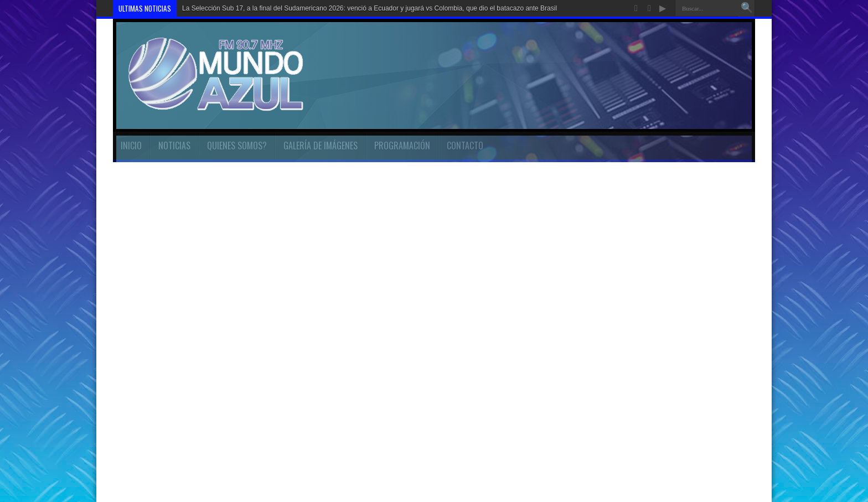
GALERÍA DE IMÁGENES (321, 146)
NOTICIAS (174, 146)
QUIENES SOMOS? (237, 146)
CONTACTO (465, 146)
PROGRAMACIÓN (402, 146)
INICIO (131, 146)
